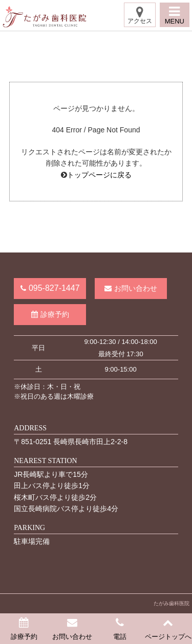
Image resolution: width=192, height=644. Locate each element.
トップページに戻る (99, 175)
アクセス (140, 15)
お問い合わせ (131, 288)
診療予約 (50, 314)
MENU (175, 15)
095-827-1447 (50, 288)
